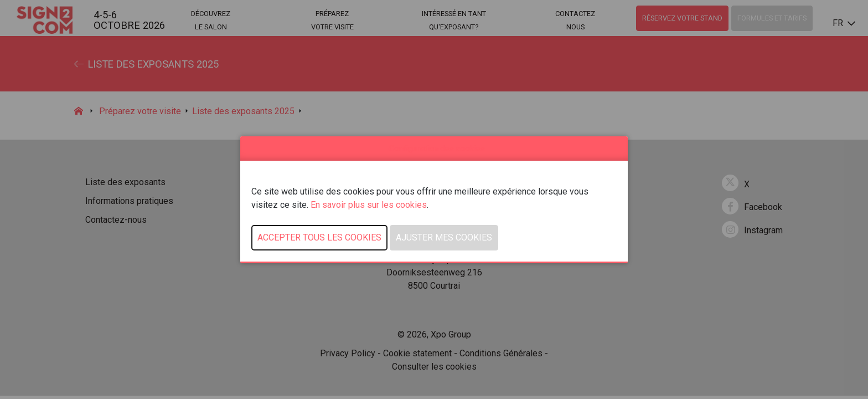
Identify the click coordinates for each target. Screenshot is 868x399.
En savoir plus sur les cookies (369, 205)
